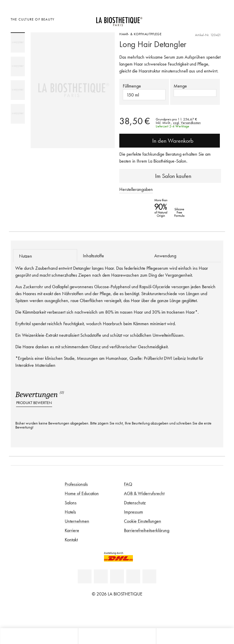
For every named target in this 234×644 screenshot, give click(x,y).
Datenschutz (135, 502)
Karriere (72, 530)
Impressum (133, 512)
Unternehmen (77, 521)
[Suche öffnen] (195, 636)
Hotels (70, 512)
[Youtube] (117, 576)
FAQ (128, 484)
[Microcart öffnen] (217, 19)
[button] (195, 93)
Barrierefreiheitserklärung (147, 530)
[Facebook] (101, 576)
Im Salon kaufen (170, 176)
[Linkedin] (85, 576)
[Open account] (203, 19)
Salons (71, 502)
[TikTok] (149, 576)
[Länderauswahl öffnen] (189, 19)
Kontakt (71, 539)
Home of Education (82, 493)
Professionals (76, 484)
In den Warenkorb (170, 141)
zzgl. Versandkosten (187, 123)
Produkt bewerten (34, 403)
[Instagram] (133, 576)
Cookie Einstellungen (143, 521)
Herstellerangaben (136, 189)
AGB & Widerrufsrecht (144, 493)
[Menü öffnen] (117, 636)
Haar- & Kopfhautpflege (140, 34)
